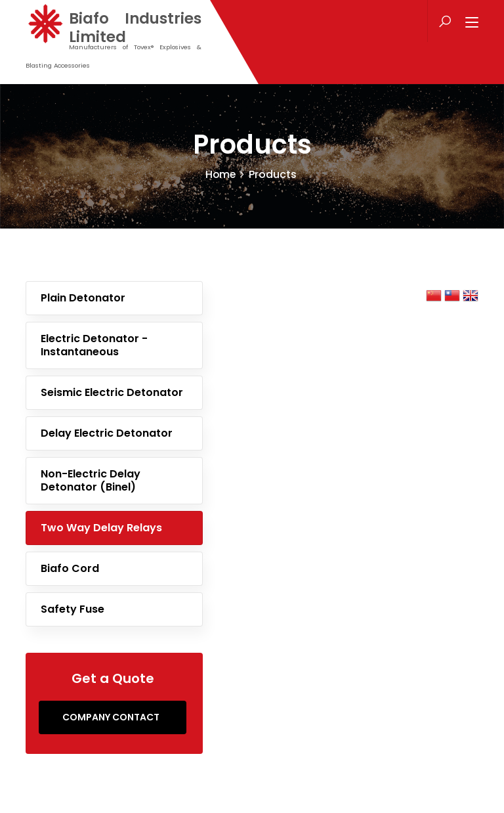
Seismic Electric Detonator (112, 392)
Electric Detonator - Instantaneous (94, 345)
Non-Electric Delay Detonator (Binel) (91, 480)
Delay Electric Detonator (107, 433)
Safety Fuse (73, 609)
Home (220, 174)
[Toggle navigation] (472, 23)
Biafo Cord (70, 568)
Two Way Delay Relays (101, 528)
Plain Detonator (83, 298)
